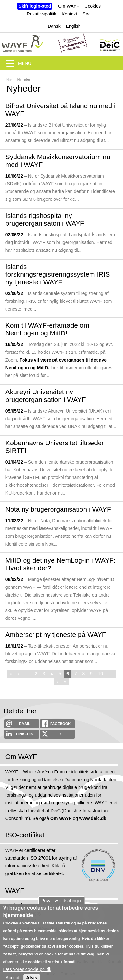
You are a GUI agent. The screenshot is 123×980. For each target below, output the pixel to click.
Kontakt (69, 14)
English (73, 26)
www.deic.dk (93, 818)
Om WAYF (68, 6)
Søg (87, 14)
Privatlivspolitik (42, 14)
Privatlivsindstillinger (61, 907)
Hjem (10, 79)
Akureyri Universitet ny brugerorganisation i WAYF (46, 396)
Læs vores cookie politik (27, 975)
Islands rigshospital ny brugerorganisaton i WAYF (45, 219)
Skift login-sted (35, 6)
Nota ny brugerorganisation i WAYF (58, 509)
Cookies (93, 6)
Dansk (54, 26)
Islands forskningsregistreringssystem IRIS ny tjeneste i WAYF (58, 274)
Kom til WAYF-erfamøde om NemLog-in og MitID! (47, 329)
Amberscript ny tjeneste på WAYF (56, 634)
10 (101, 674)
